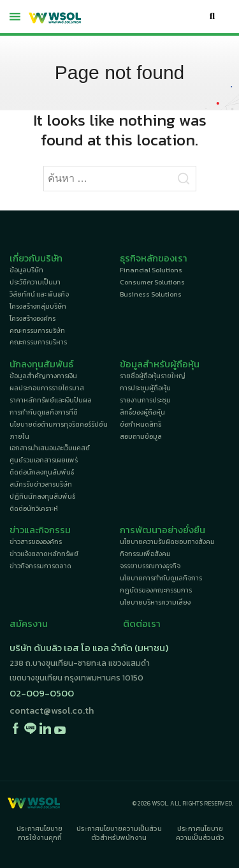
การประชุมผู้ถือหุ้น (145, 388)
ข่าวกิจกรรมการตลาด (40, 566)
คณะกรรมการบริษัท (37, 330)
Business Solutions (151, 294)
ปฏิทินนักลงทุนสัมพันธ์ (42, 496)
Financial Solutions (151, 270)
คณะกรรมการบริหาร (38, 342)
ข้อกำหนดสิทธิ (141, 424)
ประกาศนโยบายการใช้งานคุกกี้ (40, 833)
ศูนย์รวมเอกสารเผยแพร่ (44, 460)
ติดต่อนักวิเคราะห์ (34, 508)
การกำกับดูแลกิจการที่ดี (44, 412)
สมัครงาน (29, 624)
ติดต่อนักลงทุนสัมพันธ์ (42, 472)
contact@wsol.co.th (52, 710)
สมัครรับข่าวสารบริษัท (41, 484)
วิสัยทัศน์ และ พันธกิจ (39, 294)
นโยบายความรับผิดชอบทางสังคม (167, 541)
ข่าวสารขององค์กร (36, 541)
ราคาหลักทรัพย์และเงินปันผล (51, 400)
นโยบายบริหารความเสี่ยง (155, 602)
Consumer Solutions (152, 282)
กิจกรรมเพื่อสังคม (145, 554)
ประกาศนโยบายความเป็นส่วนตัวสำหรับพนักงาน (119, 833)
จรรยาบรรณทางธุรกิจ (150, 566)
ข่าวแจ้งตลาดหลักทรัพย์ (44, 554)
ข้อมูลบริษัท (26, 270)
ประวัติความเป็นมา (35, 282)
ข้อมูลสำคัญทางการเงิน (43, 376)
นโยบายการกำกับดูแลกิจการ (161, 578)
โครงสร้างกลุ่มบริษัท (38, 306)
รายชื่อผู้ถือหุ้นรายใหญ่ (153, 376)
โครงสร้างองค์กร (33, 318)
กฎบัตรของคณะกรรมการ (156, 590)
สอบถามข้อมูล (141, 436)
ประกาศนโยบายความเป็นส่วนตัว (200, 833)
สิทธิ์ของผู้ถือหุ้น (142, 412)
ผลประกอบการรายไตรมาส (47, 388)
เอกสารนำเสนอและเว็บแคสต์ (50, 448)
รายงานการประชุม (145, 400)
